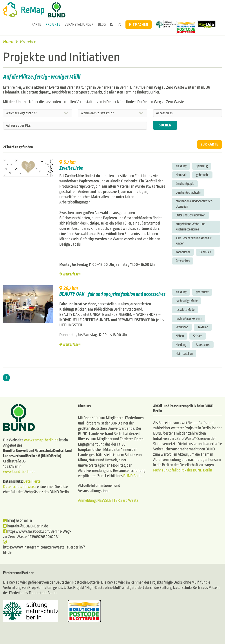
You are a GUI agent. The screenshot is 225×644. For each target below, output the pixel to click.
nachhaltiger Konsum (189, 318)
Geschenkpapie (185, 184)
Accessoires (183, 261)
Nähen (180, 336)
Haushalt (181, 175)
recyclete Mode (185, 310)
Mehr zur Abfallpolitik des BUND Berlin (183, 470)
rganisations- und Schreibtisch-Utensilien (194, 204)
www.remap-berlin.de (41, 440)
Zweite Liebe (71, 168)
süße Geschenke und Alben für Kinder (193, 241)
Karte (36, 24)
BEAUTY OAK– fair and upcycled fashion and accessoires (112, 294)
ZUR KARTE (210, 144)
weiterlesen (72, 274)
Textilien (203, 327)
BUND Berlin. (133, 476)
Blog (102, 24)
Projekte (53, 24)
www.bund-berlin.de (19, 472)
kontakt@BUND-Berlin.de (25, 526)
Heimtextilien (184, 353)
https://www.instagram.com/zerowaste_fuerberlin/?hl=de (44, 547)
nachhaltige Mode (187, 301)
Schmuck (205, 252)
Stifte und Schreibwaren (190, 215)
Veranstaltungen (79, 24)
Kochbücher (183, 252)
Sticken (198, 336)
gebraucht (202, 175)
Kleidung (181, 166)
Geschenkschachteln (188, 192)
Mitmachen (139, 24)
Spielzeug (202, 166)
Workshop (182, 327)
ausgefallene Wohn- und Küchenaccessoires (190, 227)
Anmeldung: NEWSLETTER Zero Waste (108, 501)
